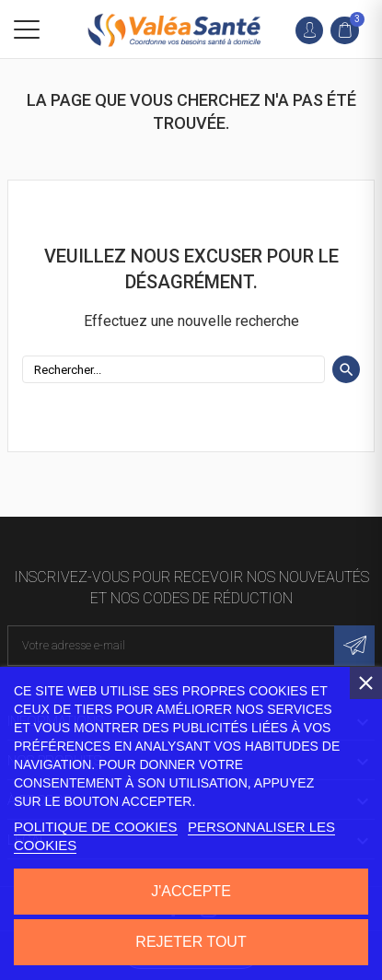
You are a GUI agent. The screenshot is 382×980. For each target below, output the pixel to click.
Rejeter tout (191, 942)
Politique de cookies (96, 827)
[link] (349, 31)
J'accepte (191, 891)
